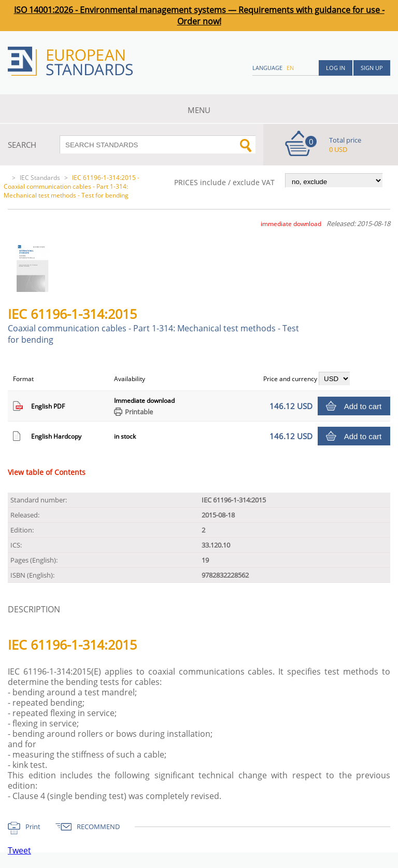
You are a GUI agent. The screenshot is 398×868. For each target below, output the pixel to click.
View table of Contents (47, 472)
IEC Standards (40, 178)
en (290, 68)
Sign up (372, 68)
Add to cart (363, 406)
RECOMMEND (98, 827)
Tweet (19, 850)
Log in (336, 68)
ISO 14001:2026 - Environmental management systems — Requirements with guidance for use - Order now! (199, 16)
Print (33, 827)
